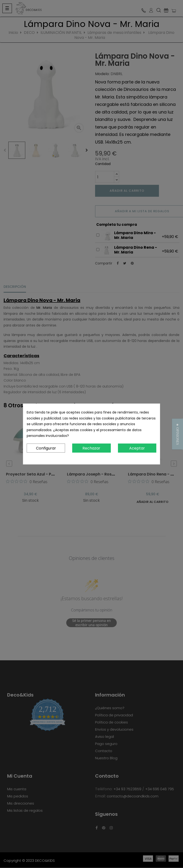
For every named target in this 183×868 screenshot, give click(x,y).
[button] (177, 434)
